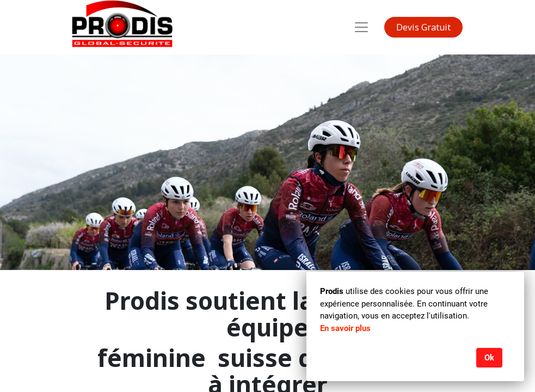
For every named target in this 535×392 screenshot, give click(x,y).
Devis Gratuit (423, 27)
